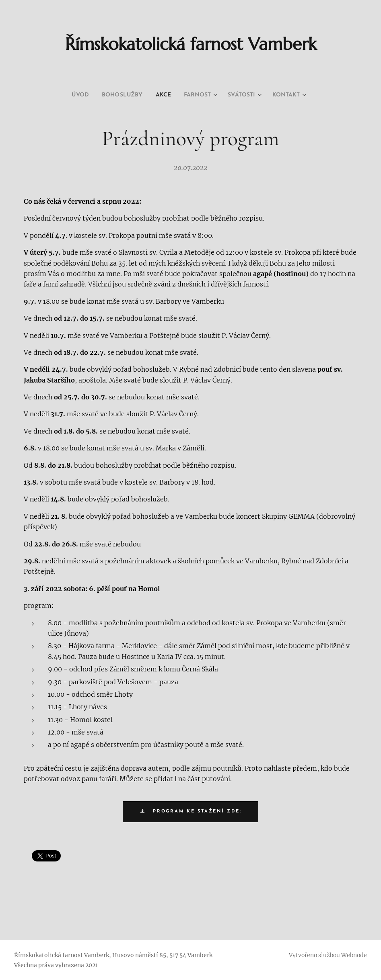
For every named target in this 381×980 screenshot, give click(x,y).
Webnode (354, 955)
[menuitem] (71, 95)
